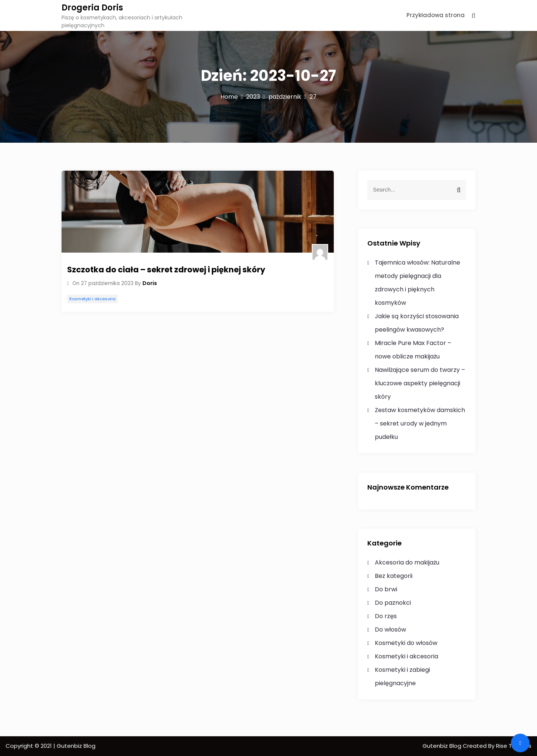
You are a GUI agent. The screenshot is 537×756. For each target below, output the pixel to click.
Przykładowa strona (436, 15)
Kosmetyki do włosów (406, 643)
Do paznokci (393, 603)
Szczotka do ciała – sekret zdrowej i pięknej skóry (166, 270)
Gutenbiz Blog (443, 746)
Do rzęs (386, 616)
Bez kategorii (394, 576)
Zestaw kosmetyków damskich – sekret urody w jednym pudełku (420, 423)
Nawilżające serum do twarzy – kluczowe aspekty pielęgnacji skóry (420, 383)
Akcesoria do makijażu (407, 562)
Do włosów (390, 630)
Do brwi (386, 589)
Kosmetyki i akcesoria (92, 299)
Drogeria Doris (92, 8)
